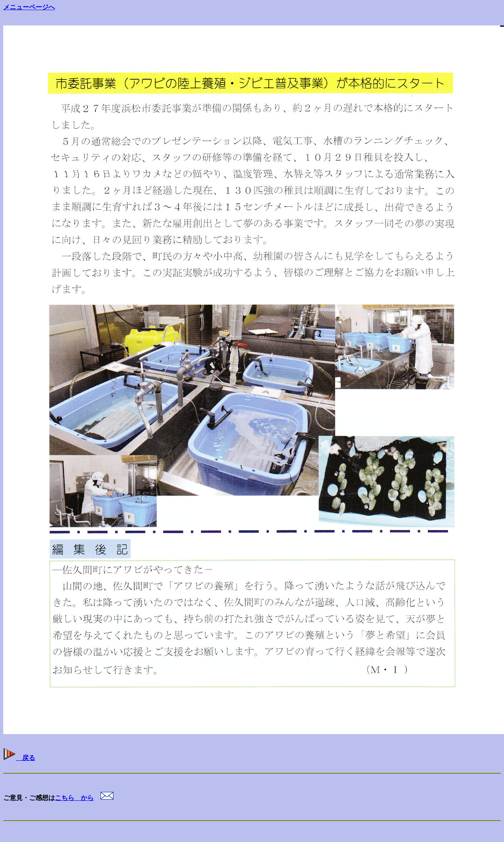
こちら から (74, 798)
